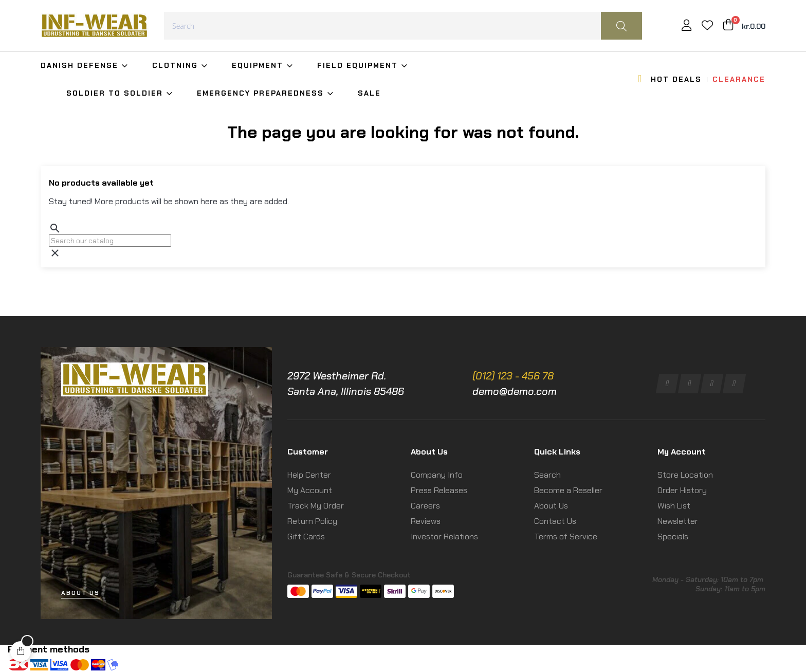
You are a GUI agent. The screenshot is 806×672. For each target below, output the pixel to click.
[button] (80, 593)
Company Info (437, 475)
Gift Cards (306, 537)
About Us (551, 506)
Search (547, 475)
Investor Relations (444, 537)
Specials (673, 537)
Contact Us (555, 521)
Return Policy (312, 521)
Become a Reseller (568, 490)
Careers (425, 506)
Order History (682, 490)
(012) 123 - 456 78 (513, 376)
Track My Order (316, 506)
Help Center (309, 475)
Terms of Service (566, 537)
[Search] (110, 241)
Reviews (426, 521)
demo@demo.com (515, 391)
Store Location (685, 475)
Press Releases (439, 490)
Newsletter (678, 521)
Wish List (674, 506)
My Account (310, 490)
